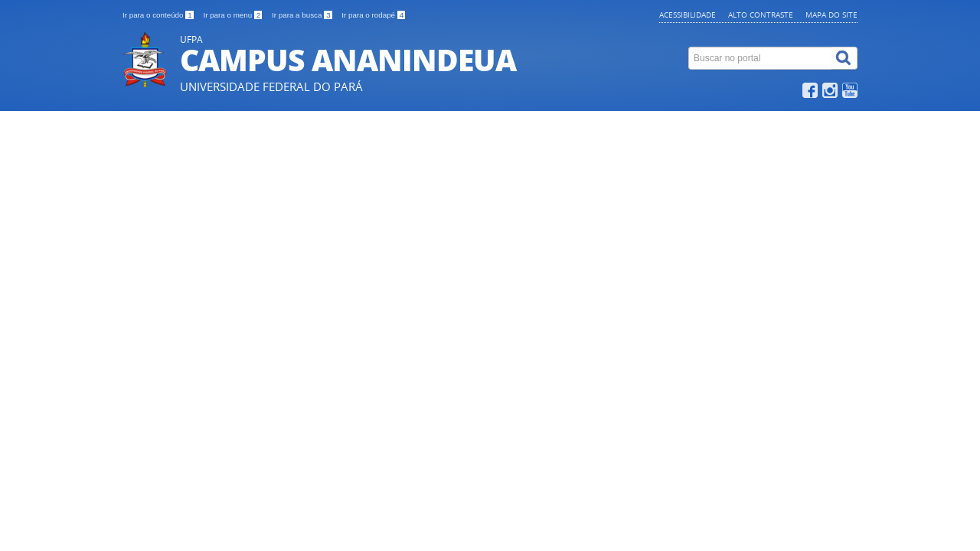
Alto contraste (761, 15)
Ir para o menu (234, 15)
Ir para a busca (303, 15)
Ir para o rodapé (373, 15)
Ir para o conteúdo (159, 15)
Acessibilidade (688, 15)
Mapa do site (831, 15)
